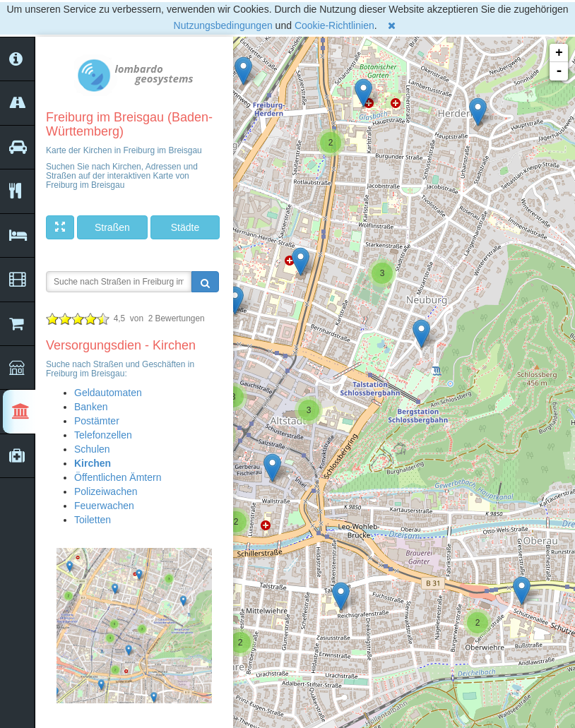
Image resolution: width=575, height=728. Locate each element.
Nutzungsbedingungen (223, 25)
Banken (91, 407)
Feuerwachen (104, 506)
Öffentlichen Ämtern (118, 477)
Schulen (92, 449)
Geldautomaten (108, 393)
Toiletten (93, 520)
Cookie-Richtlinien (334, 25)
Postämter (97, 421)
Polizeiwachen (106, 491)
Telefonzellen (103, 435)
